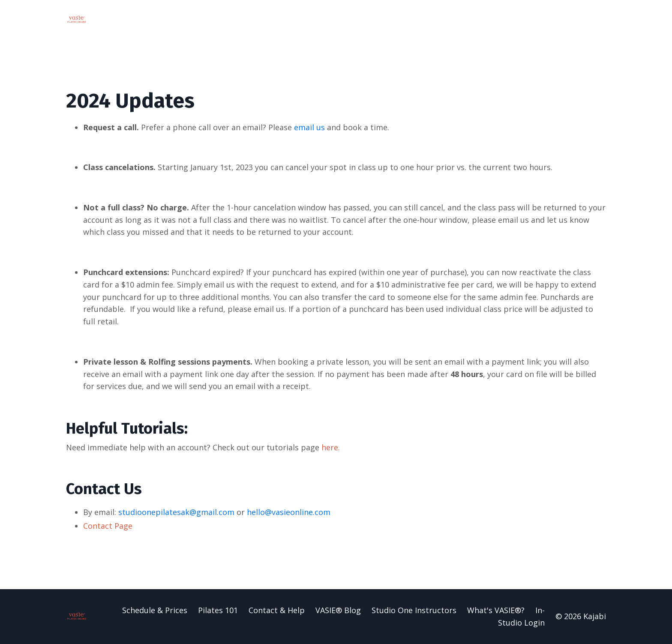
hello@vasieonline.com (289, 512)
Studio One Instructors (414, 610)
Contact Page (108, 526)
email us (309, 127)
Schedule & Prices (155, 610)
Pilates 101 (218, 610)
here (330, 447)
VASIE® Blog (338, 610)
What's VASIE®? (496, 610)
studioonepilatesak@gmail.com (176, 512)
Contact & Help (277, 610)
